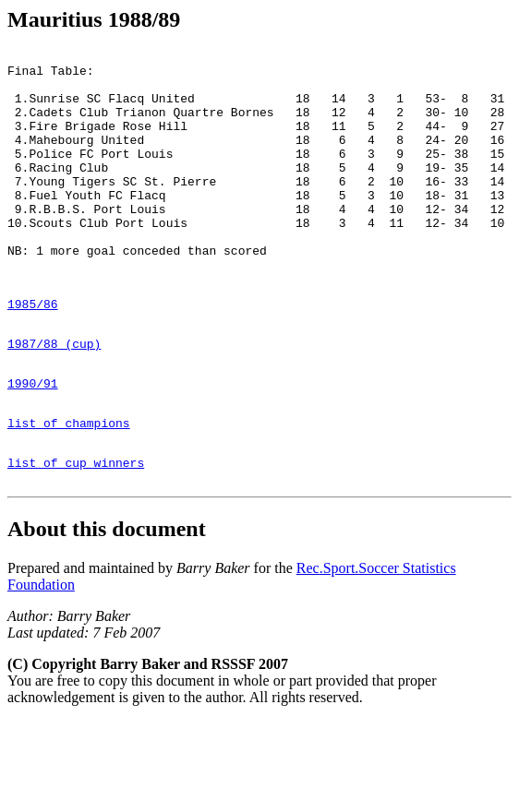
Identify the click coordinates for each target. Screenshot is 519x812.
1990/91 (33, 444)
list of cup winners (76, 534)
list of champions (69, 489)
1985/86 (33, 353)
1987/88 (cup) (54, 399)
